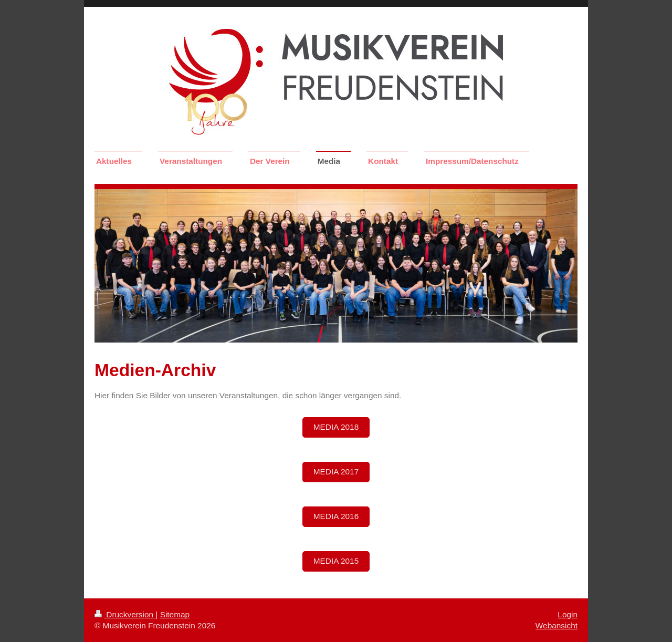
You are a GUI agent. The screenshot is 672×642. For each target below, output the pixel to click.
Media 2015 (336, 561)
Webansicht (556, 625)
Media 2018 (336, 427)
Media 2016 (336, 516)
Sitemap (175, 614)
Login (568, 614)
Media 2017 (336, 472)
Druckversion (125, 614)
